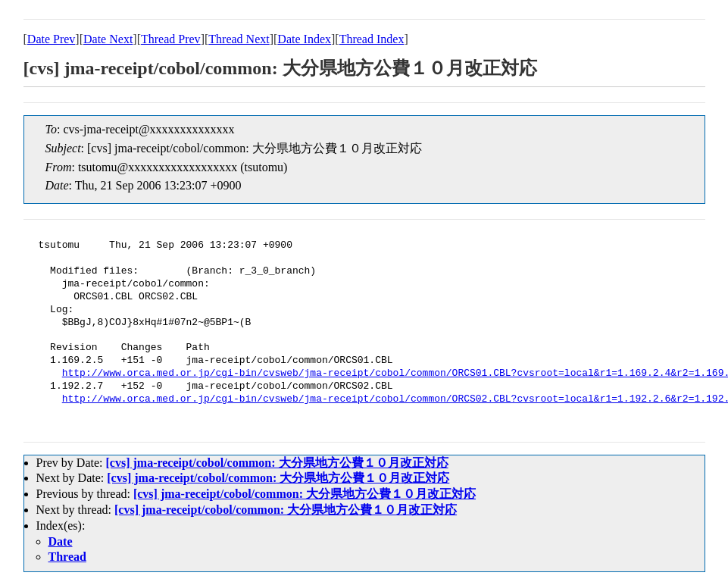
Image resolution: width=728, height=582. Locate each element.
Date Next (108, 39)
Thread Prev (171, 39)
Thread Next (239, 39)
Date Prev (52, 39)
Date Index (304, 39)
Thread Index (372, 39)
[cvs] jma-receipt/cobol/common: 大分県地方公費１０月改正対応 (277, 463)
